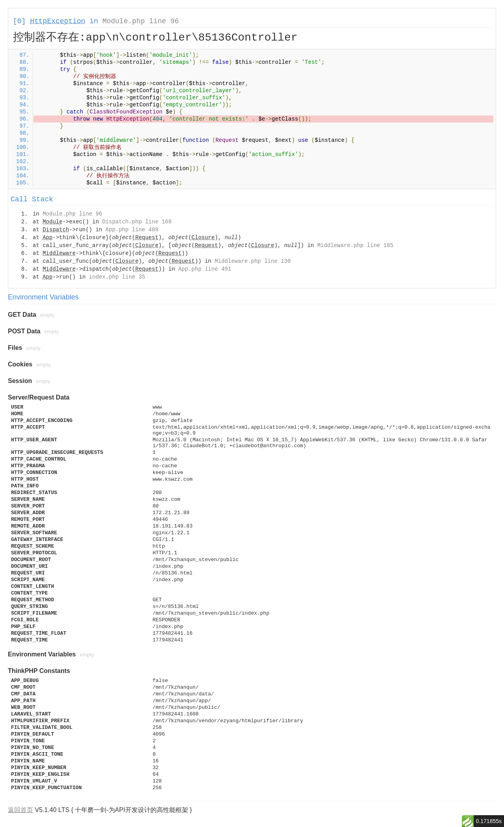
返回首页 (20, 810)
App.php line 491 (205, 269)
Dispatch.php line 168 (137, 222)
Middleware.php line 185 (355, 245)
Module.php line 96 (141, 21)
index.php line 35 (117, 277)
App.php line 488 (132, 230)
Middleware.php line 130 (253, 261)
